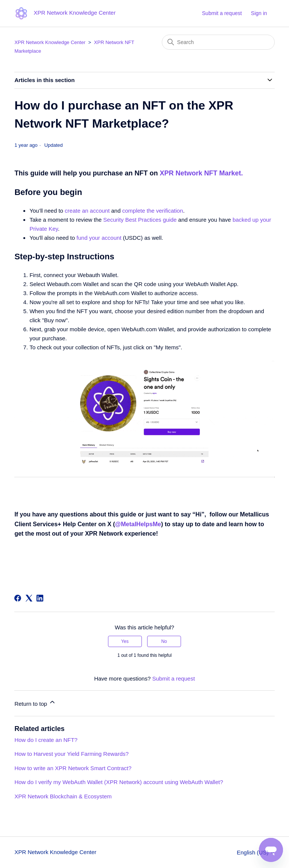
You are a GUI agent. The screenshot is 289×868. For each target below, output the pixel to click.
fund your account (99, 238)
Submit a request (222, 13)
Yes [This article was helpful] (125, 641)
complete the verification (153, 211)
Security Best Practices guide (140, 220)
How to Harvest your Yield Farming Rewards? (71, 754)
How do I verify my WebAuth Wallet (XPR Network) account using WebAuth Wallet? (119, 782)
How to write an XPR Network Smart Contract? (73, 768)
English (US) (256, 852)
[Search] (218, 42)
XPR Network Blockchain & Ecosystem (63, 796)
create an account (87, 211)
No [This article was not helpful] (164, 641)
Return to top (35, 703)
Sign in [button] (259, 13)
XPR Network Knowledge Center (50, 42)
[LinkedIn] (40, 598)
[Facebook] (18, 598)
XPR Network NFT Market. (201, 173)
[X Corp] (29, 598)
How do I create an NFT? (46, 740)
